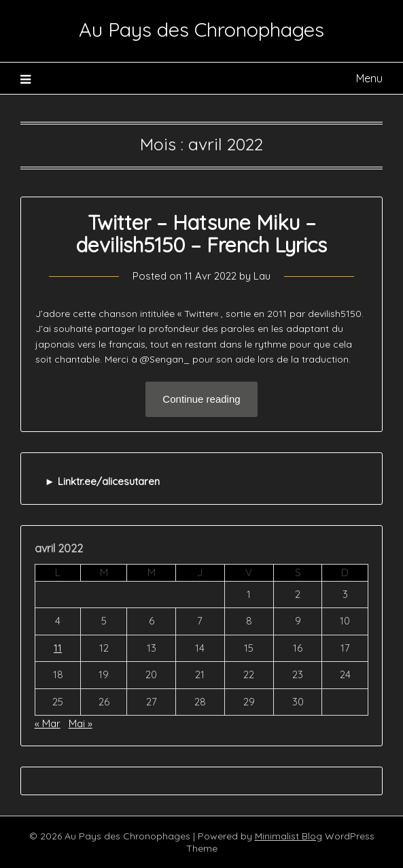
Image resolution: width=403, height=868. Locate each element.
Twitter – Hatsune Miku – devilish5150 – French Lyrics (201, 234)
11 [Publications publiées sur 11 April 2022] (58, 648)
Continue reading (201, 399)
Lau (262, 276)
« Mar (48, 723)
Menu (369, 78)
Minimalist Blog (288, 836)
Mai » (81, 723)
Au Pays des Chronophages (201, 29)
